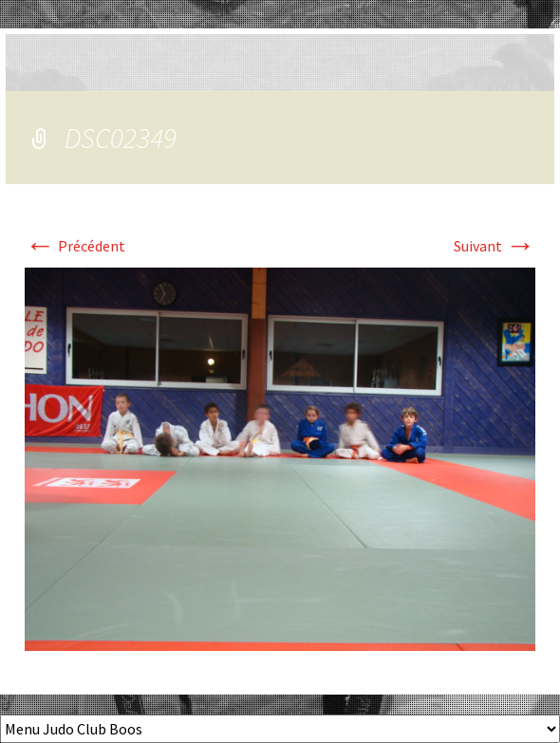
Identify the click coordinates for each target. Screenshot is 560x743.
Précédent (75, 246)
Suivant (495, 246)
